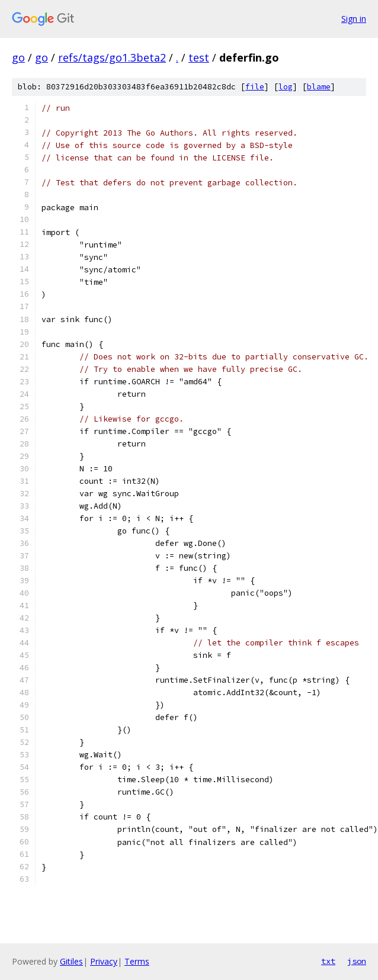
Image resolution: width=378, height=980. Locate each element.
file (255, 87)
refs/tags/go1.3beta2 (112, 57)
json (357, 961)
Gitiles (71, 961)
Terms (137, 961)
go (18, 57)
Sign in (354, 19)
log (286, 87)
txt (328, 961)
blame (319, 87)
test (199, 57)
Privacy (104, 961)
